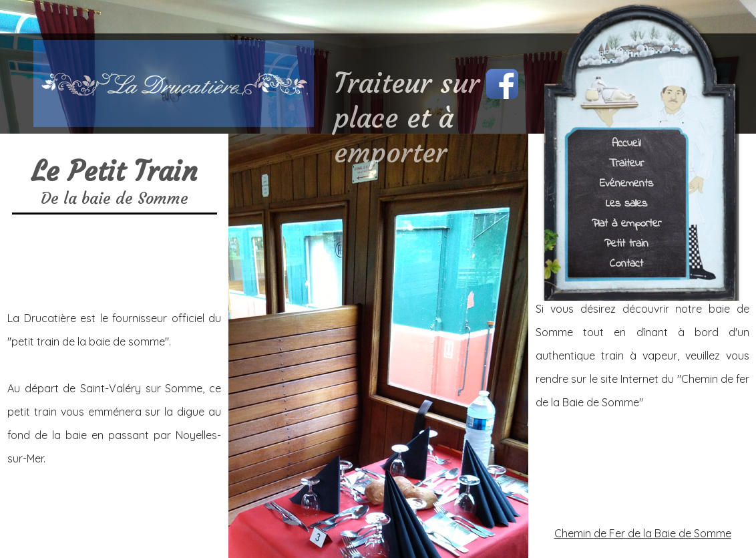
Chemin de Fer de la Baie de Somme (643, 533)
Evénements (626, 183)
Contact (626, 263)
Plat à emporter (626, 223)
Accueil (626, 143)
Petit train (626, 243)
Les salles (626, 203)
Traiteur (626, 163)
